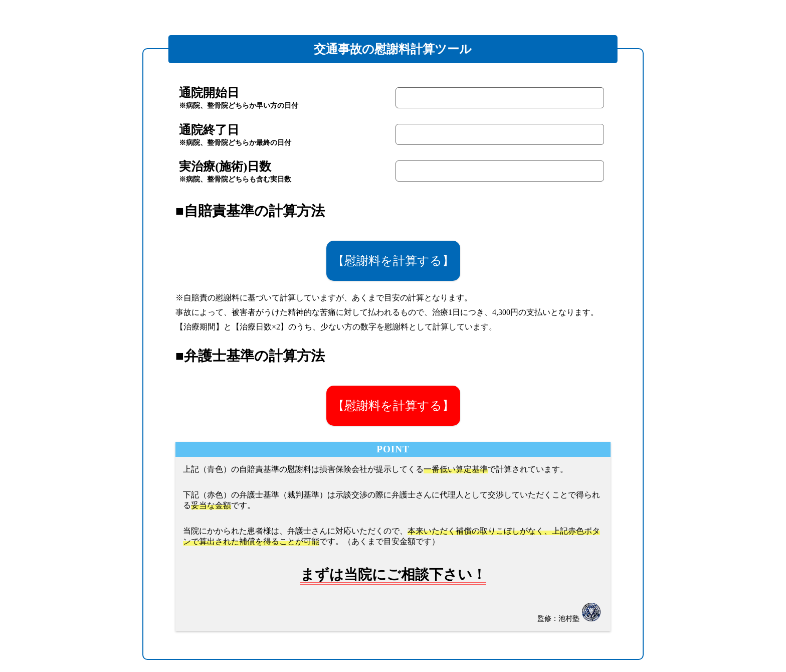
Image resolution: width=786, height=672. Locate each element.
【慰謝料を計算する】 (393, 261)
